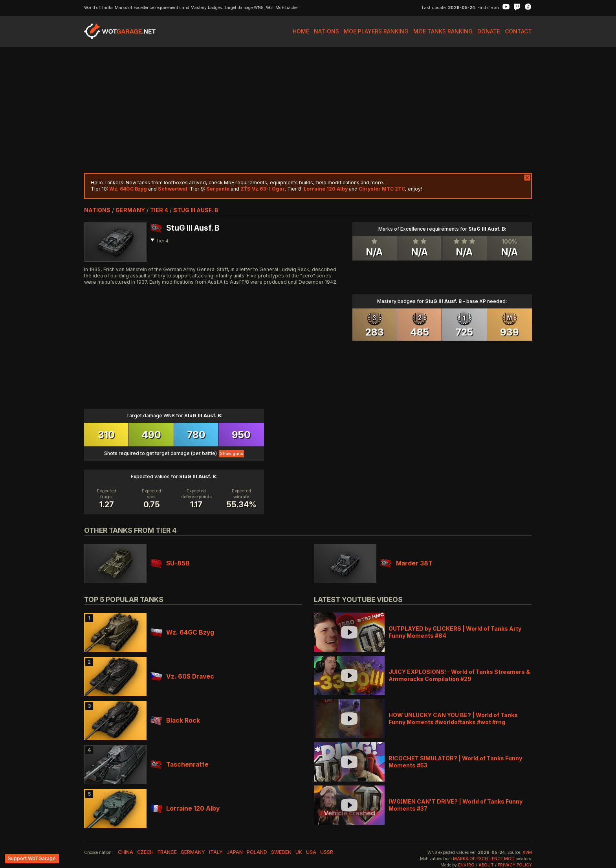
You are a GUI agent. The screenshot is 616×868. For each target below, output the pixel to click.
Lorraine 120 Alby (185, 808)
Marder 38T (406, 563)
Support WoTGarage (32, 858)
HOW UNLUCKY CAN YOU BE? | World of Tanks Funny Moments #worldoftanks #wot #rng (453, 718)
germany (130, 210)
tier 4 (159, 210)
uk (299, 852)
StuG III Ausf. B (196, 210)
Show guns (231, 454)
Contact (518, 31)
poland (257, 852)
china (126, 852)
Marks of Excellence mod (484, 859)
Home (301, 31)
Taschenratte (180, 764)
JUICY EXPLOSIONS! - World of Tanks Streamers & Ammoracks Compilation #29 (459, 675)
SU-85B (170, 563)
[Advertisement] (308, 110)
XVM (527, 852)
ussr (327, 852)
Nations (326, 31)
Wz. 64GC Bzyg (182, 632)
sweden (281, 852)
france (167, 852)
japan (235, 852)
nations (97, 210)
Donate (489, 31)
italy (216, 852)
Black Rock (175, 720)
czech (145, 852)
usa (311, 852)
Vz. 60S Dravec (182, 676)
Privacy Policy (515, 865)
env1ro (466, 865)
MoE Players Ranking (376, 31)
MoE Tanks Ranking (443, 31)
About (486, 865)
